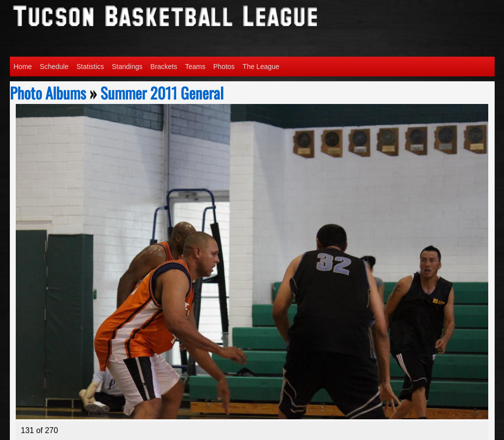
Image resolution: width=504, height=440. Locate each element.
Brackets (164, 67)
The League (261, 67)
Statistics (90, 67)
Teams (195, 67)
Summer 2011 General (162, 93)
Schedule (54, 67)
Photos (224, 67)
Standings (127, 67)
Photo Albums (48, 93)
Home (23, 67)
